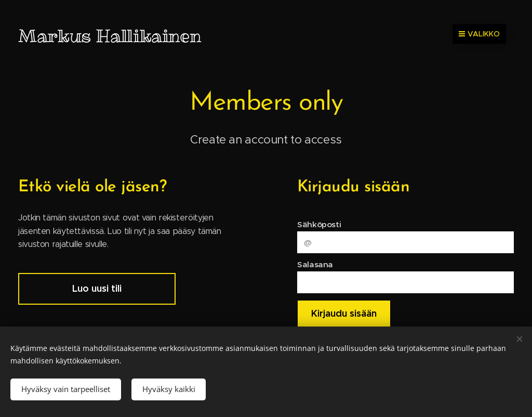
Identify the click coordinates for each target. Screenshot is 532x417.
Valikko (479, 34)
